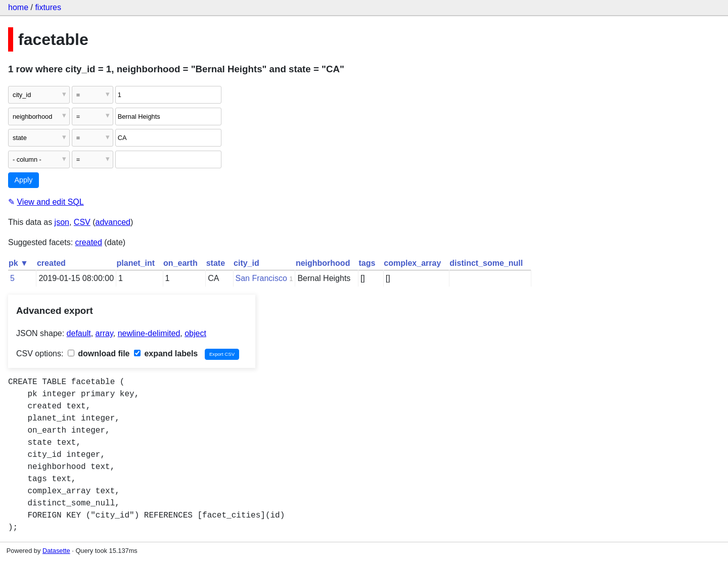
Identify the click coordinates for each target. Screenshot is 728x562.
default (79, 333)
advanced (113, 222)
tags (367, 263)
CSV (82, 222)
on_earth (180, 263)
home (18, 7)
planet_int (136, 263)
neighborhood (323, 263)
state (216, 263)
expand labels (166, 354)
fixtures (48, 7)
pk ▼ (18, 263)
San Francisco (261, 278)
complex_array (412, 263)
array (104, 333)
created (89, 242)
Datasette (56, 551)
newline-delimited (149, 333)
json (62, 222)
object (195, 333)
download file (99, 354)
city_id (246, 263)
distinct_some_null (486, 263)
